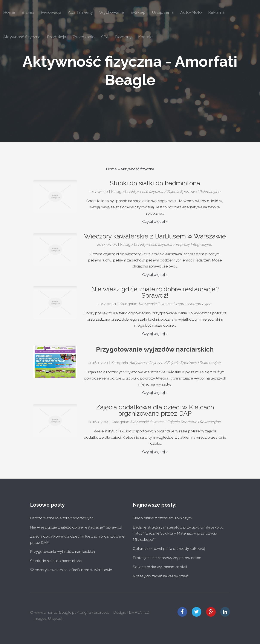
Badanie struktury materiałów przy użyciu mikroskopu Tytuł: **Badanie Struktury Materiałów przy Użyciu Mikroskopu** (178, 533)
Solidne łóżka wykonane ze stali (160, 567)
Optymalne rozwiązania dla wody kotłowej (169, 549)
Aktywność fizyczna (137, 169)
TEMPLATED (138, 612)
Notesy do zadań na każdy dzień (161, 576)
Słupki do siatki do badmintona (56, 561)
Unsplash (56, 618)
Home (111, 169)
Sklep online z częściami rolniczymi (163, 518)
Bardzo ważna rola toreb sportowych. (62, 518)
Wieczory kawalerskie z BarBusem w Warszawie (71, 570)
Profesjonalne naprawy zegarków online (167, 558)
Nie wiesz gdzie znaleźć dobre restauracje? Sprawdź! (76, 527)
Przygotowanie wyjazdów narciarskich (155, 349)
